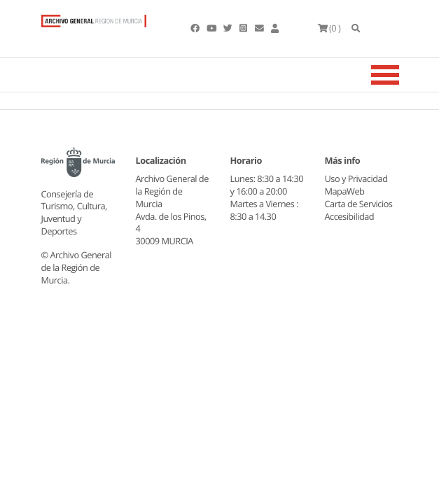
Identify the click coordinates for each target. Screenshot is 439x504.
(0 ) (329, 28)
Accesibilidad (350, 216)
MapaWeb (345, 191)
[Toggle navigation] (403, 75)
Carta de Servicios (359, 204)
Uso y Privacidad (356, 178)
